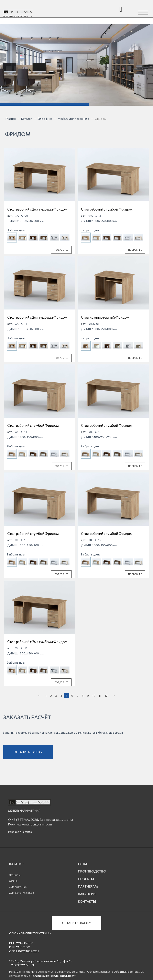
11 (100, 696)
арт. (10, 216)
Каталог (27, 119)
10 (94, 696)
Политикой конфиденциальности (53, 976)
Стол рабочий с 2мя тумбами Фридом (37, 209)
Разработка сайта (20, 832)
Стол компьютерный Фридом (105, 317)
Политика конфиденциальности (30, 824)
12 (106, 696)
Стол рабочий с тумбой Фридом (107, 209)
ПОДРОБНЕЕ (61, 250)
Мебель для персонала (73, 119)
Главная (11, 119)
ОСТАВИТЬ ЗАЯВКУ (28, 752)
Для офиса (45, 119)
